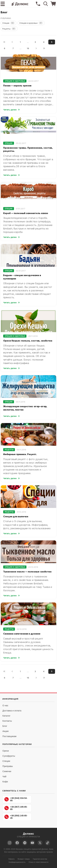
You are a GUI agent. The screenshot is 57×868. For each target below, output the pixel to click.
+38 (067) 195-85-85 (16, 808)
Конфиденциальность (17, 862)
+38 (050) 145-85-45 (16, 817)
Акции (5, 731)
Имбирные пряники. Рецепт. (20, 454)
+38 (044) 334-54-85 (16, 799)
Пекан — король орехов (17, 85)
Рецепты (9, 29)
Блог (5, 726)
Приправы (8, 766)
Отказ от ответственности (38, 862)
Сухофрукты (9, 756)
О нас (5, 705)
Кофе (5, 782)
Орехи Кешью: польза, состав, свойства (28, 341)
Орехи (6, 751)
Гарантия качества (40, 859)
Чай (4, 776)
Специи (9, 23)
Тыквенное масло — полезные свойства (27, 572)
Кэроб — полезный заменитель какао (26, 213)
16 (28, 48)
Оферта (11, 859)
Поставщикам (9, 736)
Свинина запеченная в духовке (22, 634)
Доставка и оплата (12, 711)
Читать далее (12, 110)
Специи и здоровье (31, 23)
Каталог (6, 716)
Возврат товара (24, 859)
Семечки (7, 771)
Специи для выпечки (16, 516)
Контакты (7, 721)
